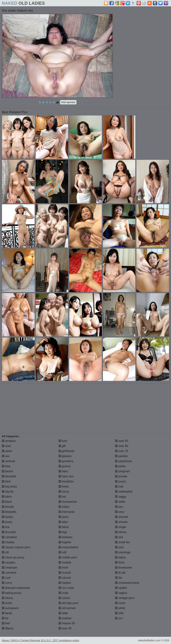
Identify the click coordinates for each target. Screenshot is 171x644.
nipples (65, 583)
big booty (9, 486)
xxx (119, 618)
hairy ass (66, 476)
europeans (10, 608)
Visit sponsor (68, 102)
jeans (64, 517)
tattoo (120, 557)
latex (63, 522)
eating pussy (12, 593)
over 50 (122, 441)
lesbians (65, 537)
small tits (122, 542)
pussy (120, 481)
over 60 (122, 446)
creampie (9, 568)
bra (6, 527)
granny (65, 466)
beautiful (9, 476)
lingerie (65, 542)
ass (6, 456)
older (63, 613)
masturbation (69, 547)
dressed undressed (16, 588)
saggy (121, 497)
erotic (7, 603)
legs (63, 532)
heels (64, 486)
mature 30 (67, 623)
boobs (7, 517)
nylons (64, 598)
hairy (63, 471)
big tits (8, 492)
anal (6, 446)
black (7, 502)
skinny (121, 532)
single (120, 527)
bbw (6, 466)
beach (7, 471)
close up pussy (13, 557)
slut (119, 537)
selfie (120, 502)
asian (7, 451)
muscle (65, 573)
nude (63, 593)
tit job (120, 573)
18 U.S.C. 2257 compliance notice (60, 640)
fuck (63, 441)
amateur (9, 441)
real (119, 486)
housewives (68, 502)
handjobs (66, 481)
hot (62, 497)
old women (67, 608)
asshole (9, 461)
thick (120, 562)
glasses (65, 456)
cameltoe (9, 537)
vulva (120, 603)
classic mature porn (16, 547)
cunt (6, 578)
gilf (62, 446)
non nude (66, 588)
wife (119, 613)
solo (119, 547)
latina (64, 527)
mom (63, 568)
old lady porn (68, 603)
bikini (7, 497)
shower (121, 522)
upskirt (121, 588)
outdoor (65, 618)
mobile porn (68, 557)
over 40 (65, 628)
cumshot (9, 573)
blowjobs (9, 512)
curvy (7, 583)
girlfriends (66, 451)
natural (65, 578)
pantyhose (123, 461)
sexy (120, 512)
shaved (121, 517)
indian (64, 507)
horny (64, 492)
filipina (8, 628)
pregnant (122, 471)
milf (62, 552)
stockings (123, 552)
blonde (8, 507)
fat (5, 618)
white (120, 608)
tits (119, 578)
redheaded (124, 492)
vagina (121, 593)
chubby (8, 542)
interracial (66, 512)
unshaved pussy (127, 583)
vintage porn (125, 598)
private (121, 476)
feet (6, 623)
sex (119, 507)
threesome (124, 568)
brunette (9, 532)
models (65, 562)
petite (120, 466)
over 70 (122, 451)
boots (7, 522)
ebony (7, 598)
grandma (66, 461)
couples (9, 562)
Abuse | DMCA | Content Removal (21, 640)
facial (7, 613)
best (6, 481)
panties (121, 456)
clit (5, 552)
